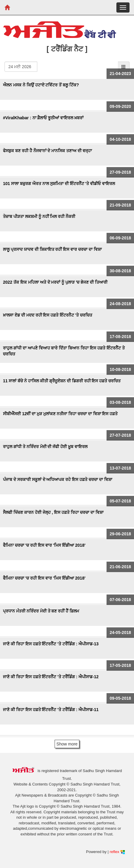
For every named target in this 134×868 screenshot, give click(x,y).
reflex (117, 852)
